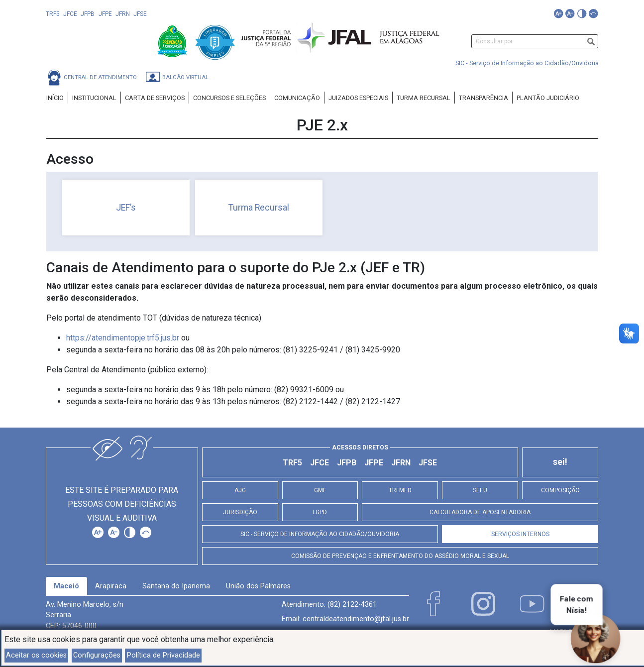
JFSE (140, 14)
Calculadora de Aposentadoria (480, 512)
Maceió (66, 586)
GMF (320, 490)
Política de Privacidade (163, 655)
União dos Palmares (258, 586)
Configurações (97, 655)
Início (55, 98)
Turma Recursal (424, 98)
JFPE (105, 14)
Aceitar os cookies (36, 655)
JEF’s (126, 208)
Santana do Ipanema (176, 586)
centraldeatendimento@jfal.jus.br (356, 619)
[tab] (66, 586)
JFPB (88, 14)
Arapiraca (111, 586)
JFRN (123, 14)
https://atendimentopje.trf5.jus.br (123, 338)
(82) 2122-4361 (352, 605)
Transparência (483, 98)
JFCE (70, 14)
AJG (240, 490)
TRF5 (53, 14)
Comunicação (297, 98)
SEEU (480, 490)
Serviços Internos (520, 534)
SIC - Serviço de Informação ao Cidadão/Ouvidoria (527, 63)
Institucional (94, 98)
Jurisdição (240, 512)
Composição (560, 490)
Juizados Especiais (358, 98)
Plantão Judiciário (548, 98)
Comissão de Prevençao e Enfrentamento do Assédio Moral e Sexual (400, 556)
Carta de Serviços (155, 98)
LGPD (320, 512)
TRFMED (400, 490)
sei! (560, 462)
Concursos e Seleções (229, 98)
